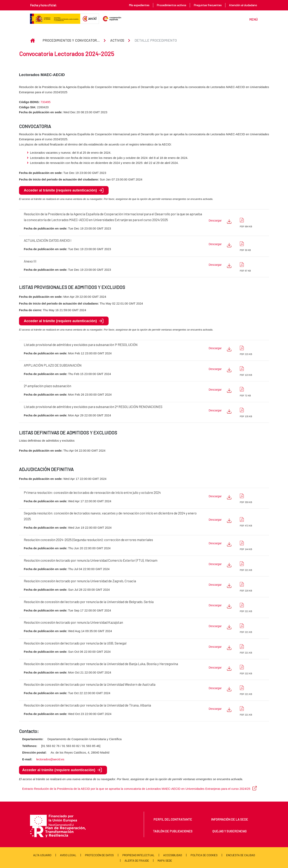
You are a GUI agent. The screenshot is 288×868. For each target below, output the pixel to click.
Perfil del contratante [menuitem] (173, 819)
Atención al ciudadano (243, 5)
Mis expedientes (139, 5)
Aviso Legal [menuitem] (68, 855)
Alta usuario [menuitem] (42, 855)
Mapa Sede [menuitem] (165, 860)
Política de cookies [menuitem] (204, 855)
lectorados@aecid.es (50, 759)
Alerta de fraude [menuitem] (137, 860)
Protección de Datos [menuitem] (99, 855)
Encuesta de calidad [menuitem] (241, 855)
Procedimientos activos (171, 5)
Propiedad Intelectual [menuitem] (138, 855)
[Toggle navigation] (251, 19)
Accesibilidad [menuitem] (173, 855)
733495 (46, 102)
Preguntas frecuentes (208, 5)
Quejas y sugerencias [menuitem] (229, 831)
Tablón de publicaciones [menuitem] (173, 831)
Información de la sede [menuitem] (229, 819)
